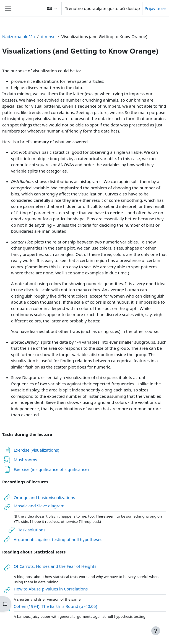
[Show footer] (156, 631)
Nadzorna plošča (19, 36)
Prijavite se (155, 8)
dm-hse (48, 36)
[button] (52, 8)
